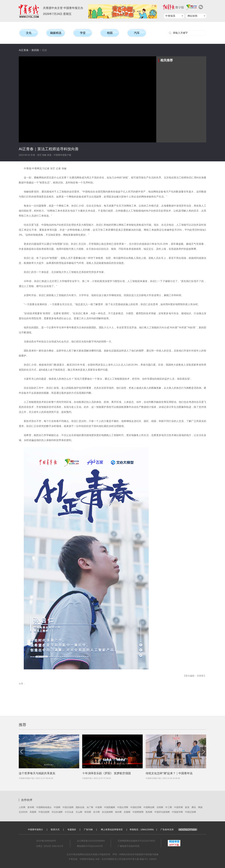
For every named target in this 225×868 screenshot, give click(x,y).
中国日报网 (68, 807)
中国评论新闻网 (162, 812)
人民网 (22, 807)
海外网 (118, 812)
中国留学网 (177, 812)
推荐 (22, 725)
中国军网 (178, 807)
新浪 (187, 807)
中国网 (57, 807)
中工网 (169, 807)
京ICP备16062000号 (46, 841)
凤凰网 (33, 812)
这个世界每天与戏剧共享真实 (37, 773)
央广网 (90, 807)
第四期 (35, 50)
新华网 (31, 807)
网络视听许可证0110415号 (90, 846)
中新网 (99, 807)
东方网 (96, 812)
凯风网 (149, 812)
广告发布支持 (179, 829)
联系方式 (55, 829)
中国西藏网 (110, 807)
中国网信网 (149, 807)
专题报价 (72, 829)
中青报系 (170, 16)
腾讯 (194, 807)
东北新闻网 (107, 812)
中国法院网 (44, 812)
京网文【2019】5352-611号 (50, 846)
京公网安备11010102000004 (91, 841)
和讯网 (88, 812)
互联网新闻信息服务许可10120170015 (136, 841)
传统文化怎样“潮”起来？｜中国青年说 (169, 773)
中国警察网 (138, 812)
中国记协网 (190, 812)
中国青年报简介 (35, 829)
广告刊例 (88, 829)
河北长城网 (57, 812)
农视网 (127, 812)
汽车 (137, 33)
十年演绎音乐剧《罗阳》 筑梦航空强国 (106, 773)
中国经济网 (136, 807)
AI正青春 (24, 50)
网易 (200, 807)
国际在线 (80, 807)
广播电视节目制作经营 (129, 846)
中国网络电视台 (44, 807)
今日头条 (69, 812)
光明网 (160, 807)
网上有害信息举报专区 (112, 829)
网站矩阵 (192, 16)
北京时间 (23, 812)
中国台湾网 (123, 807)
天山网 (79, 812)
